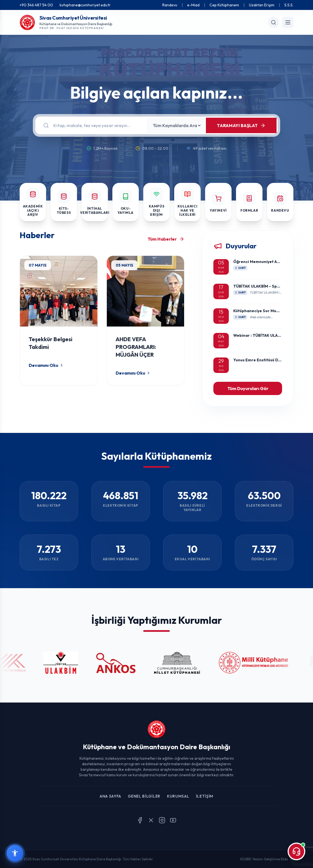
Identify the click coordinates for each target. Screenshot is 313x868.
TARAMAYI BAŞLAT (241, 125)
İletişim (205, 796)
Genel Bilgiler (144, 796)
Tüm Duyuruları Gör (248, 388)
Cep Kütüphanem (224, 5)
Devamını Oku (46, 365)
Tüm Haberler (166, 239)
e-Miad (193, 5)
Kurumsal (178, 796)
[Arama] (97, 125)
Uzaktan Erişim (262, 5)
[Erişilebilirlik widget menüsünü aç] (15, 853)
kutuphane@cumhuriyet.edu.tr (85, 5)
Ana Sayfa (110, 796)
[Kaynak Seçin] (177, 125)
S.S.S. (289, 5)
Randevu (170, 5)
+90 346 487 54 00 (36, 5)
